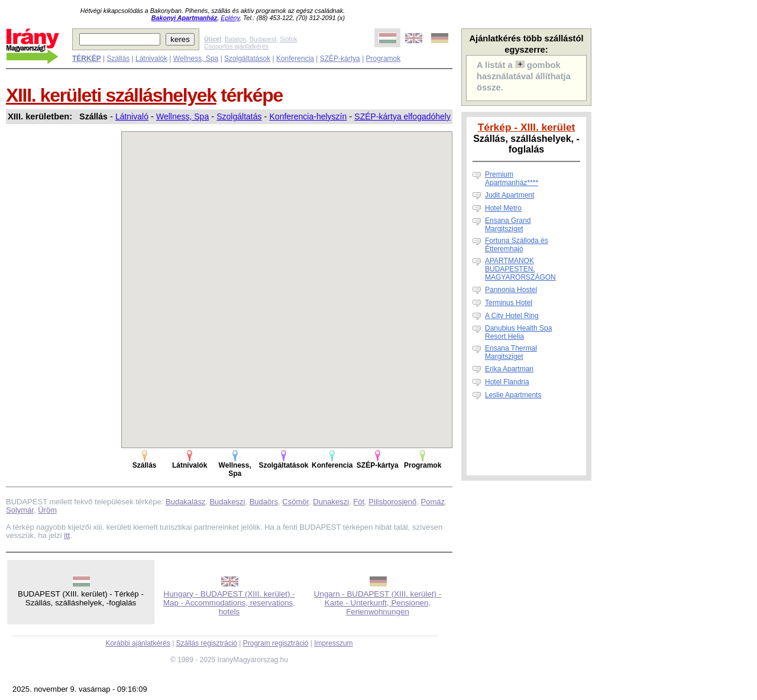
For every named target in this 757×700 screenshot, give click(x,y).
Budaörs (264, 502)
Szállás (118, 59)
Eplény (230, 18)
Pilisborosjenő (392, 502)
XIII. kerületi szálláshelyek (111, 95)
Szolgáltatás (239, 116)
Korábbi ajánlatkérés (138, 643)
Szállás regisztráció (207, 643)
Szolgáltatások (247, 59)
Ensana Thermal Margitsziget (511, 352)
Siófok (289, 39)
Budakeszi (227, 502)
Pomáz (433, 502)
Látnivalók (151, 59)
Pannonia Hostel (511, 290)
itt (67, 535)
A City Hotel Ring (512, 316)
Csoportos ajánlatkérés (236, 46)
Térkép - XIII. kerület (527, 127)
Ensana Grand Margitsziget (508, 225)
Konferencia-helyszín (308, 116)
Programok (384, 59)
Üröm (47, 510)
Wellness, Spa (196, 59)
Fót (359, 502)
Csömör (295, 502)
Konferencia (295, 59)
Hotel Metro (503, 208)
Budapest (263, 39)
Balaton (235, 39)
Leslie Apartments (513, 395)
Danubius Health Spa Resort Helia (518, 332)
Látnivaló (132, 116)
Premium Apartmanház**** (512, 179)
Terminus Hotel (509, 303)
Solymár (20, 510)
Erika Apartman (509, 369)
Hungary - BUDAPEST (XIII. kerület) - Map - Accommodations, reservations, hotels (229, 603)
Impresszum (333, 643)
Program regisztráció (276, 643)
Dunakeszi (331, 502)
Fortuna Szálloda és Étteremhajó (517, 245)
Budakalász (185, 502)
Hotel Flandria (507, 382)
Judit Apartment (509, 195)
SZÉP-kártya (340, 59)
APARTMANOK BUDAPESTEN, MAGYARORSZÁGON (520, 269)
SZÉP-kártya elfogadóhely (402, 116)
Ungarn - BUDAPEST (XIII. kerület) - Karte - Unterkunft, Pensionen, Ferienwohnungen (378, 603)
